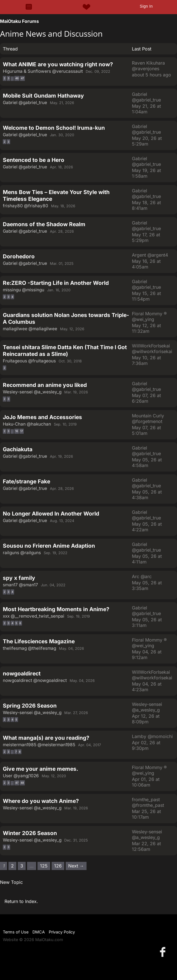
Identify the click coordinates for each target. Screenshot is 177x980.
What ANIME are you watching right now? (58, 64)
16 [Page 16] (17, 431)
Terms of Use (16, 932)
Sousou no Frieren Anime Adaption (49, 546)
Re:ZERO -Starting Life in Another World (56, 283)
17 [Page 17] (22, 431)
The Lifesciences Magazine (39, 641)
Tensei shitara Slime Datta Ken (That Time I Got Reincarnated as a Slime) (65, 351)
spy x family (19, 578)
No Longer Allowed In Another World (51, 514)
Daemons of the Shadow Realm (44, 224)
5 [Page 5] (16, 623)
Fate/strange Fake (26, 481)
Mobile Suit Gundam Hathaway (43, 96)
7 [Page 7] (16, 752)
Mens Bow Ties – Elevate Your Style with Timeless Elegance (56, 195)
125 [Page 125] (44, 866)
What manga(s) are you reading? (46, 738)
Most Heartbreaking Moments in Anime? (56, 609)
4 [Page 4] (12, 297)
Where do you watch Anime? (41, 801)
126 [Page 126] (58, 866)
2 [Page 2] (5, 78)
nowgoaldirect (22, 673)
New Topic (11, 882)
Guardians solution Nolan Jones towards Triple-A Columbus (66, 318)
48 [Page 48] (22, 783)
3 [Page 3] (8, 78)
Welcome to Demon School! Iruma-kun (54, 128)
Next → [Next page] (76, 866)
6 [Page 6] (20, 623)
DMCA (39, 932)
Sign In (146, 6)
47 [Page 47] (22, 78)
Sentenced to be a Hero (34, 160)
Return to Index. (21, 901)
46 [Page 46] (17, 78)
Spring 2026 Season (30, 706)
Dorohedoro (19, 256)
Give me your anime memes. (40, 769)
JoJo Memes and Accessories (42, 417)
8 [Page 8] (20, 752)
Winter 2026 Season (30, 833)
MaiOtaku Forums (19, 21)
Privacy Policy (62, 932)
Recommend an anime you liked (45, 385)
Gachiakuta (18, 449)
